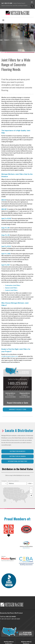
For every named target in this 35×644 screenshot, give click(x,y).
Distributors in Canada (18, 456)
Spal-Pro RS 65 (6, 246)
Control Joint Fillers (11, 290)
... (0, 615)
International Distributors (18, 461)
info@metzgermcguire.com (10, 356)
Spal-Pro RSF (6, 265)
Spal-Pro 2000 (6, 254)
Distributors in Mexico (18, 451)
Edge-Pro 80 (5, 228)
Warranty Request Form (17, 409)
